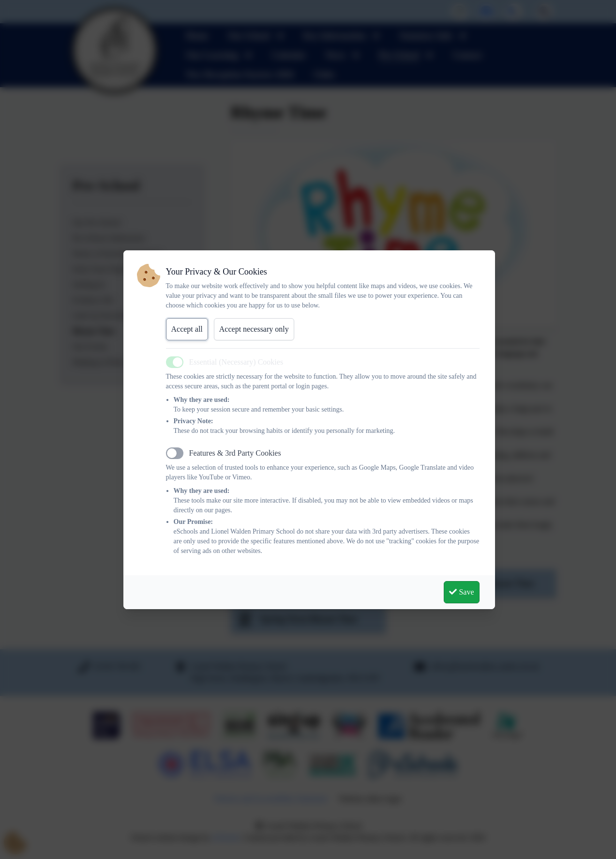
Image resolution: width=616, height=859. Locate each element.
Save (461, 592)
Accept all (187, 329)
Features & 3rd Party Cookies (235, 453)
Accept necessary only (254, 329)
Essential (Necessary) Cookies (236, 362)
